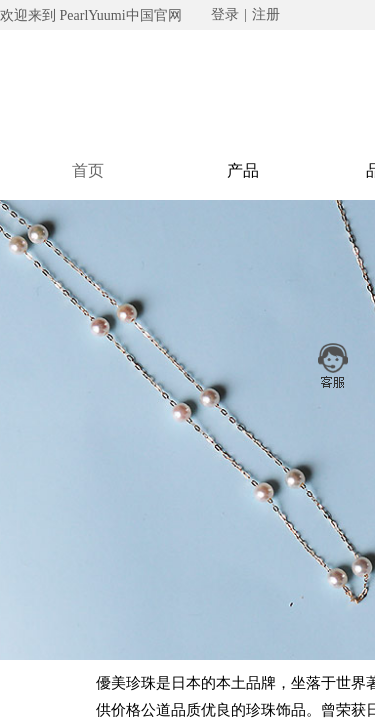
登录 (225, 14)
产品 (243, 170)
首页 (88, 170)
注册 (266, 14)
